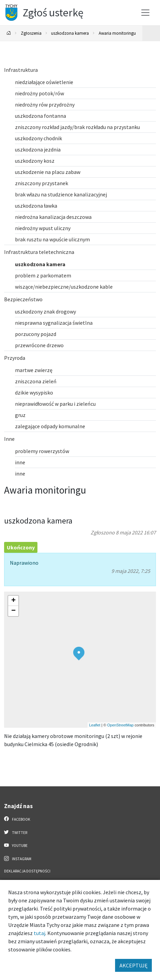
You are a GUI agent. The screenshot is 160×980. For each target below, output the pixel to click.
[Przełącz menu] (145, 13)
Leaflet (95, 725)
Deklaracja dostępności (27, 871)
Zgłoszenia (31, 33)
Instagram (18, 858)
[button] (79, 654)
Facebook (17, 819)
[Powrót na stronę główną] (9, 33)
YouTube (16, 845)
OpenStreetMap (121, 725)
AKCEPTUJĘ (133, 965)
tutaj (39, 933)
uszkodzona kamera (70, 33)
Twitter (16, 832)
